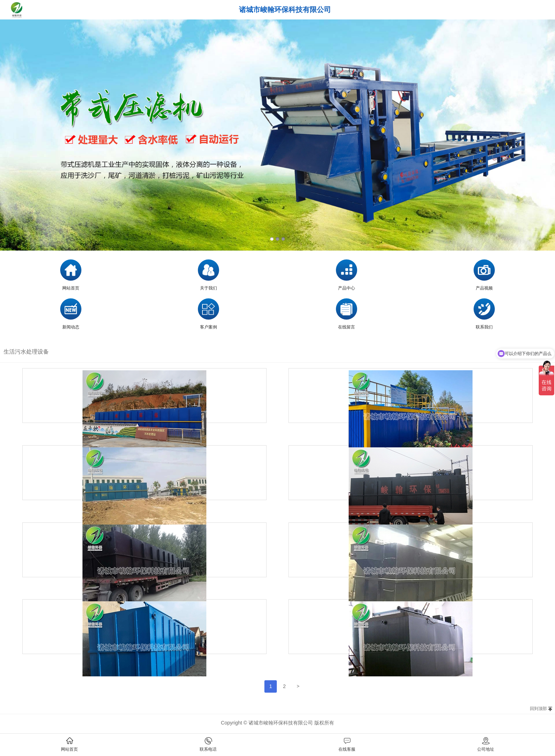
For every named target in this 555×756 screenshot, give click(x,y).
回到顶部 (538, 709)
